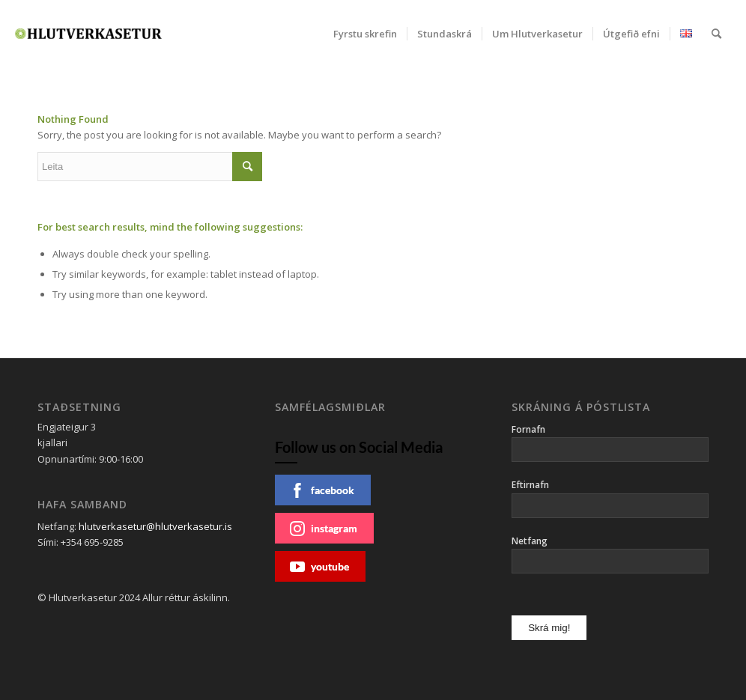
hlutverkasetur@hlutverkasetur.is (155, 526)
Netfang (530, 541)
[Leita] (716, 34)
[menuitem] (365, 34)
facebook (322, 490)
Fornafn (528, 429)
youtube (319, 567)
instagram (324, 529)
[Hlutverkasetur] (88, 34)
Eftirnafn (530, 485)
